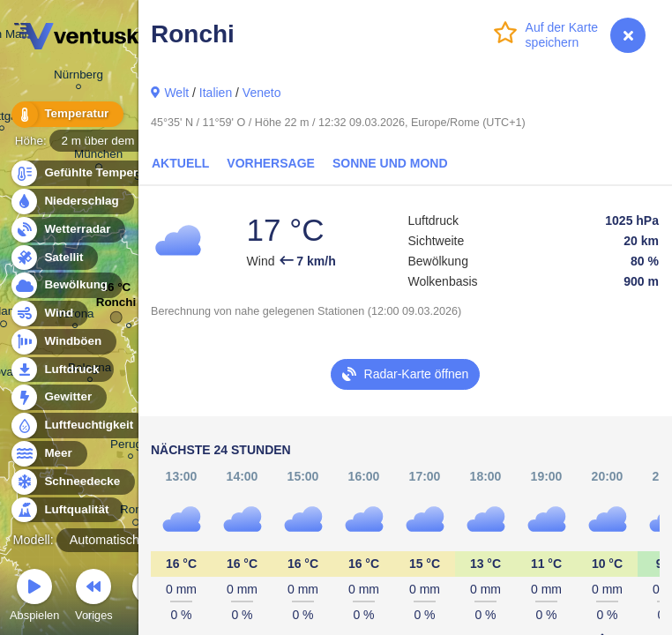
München (98, 157)
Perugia (131, 447)
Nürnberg (78, 77)
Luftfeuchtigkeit (78, 426)
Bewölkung (66, 285)
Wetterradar (67, 230)
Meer (48, 454)
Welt (176, 93)
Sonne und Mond (390, 163)
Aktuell (180, 163)
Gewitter (58, 397)
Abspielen (34, 598)
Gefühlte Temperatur (92, 173)
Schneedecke (72, 482)
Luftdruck (61, 370)
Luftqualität (67, 510)
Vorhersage (271, 163)
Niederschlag (71, 202)
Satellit (54, 258)
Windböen (63, 342)
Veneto (262, 93)
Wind (49, 314)
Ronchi (116, 306)
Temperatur (66, 114)
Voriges (94, 598)
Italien (216, 93)
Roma (136, 512)
